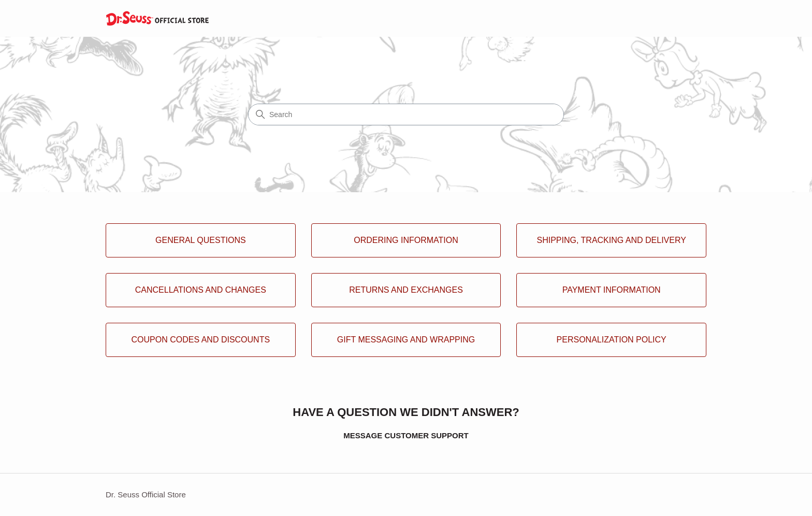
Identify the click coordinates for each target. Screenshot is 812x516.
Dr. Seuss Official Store (146, 494)
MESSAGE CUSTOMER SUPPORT (406, 435)
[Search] (406, 114)
